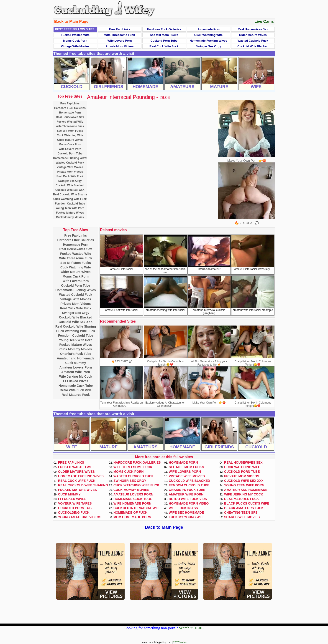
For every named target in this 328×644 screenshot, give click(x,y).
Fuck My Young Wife (187, 517)
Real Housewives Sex (253, 29)
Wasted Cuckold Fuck (253, 41)
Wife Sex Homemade (186, 513)
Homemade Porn (208, 29)
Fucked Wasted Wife (75, 35)
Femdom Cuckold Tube (70, 204)
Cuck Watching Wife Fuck (70, 199)
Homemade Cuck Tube (76, 386)
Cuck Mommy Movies (70, 217)
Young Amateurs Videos (80, 517)
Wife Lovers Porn (120, 41)
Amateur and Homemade (76, 358)
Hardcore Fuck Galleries (164, 29)
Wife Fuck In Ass (183, 508)
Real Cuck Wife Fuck (164, 46)
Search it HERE (191, 628)
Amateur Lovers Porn (76, 367)
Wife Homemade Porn (132, 503)
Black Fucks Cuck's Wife (247, 503)
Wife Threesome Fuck (120, 35)
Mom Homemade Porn (132, 517)
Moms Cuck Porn (75, 41)
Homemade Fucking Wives (209, 41)
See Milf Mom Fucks (164, 35)
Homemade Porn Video (189, 503)
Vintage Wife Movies (75, 46)
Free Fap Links (120, 29)
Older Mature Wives (253, 35)
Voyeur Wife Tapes (75, 503)
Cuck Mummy (76, 363)
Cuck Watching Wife (208, 35)
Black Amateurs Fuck (244, 508)
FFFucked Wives (76, 381)
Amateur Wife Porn (76, 372)
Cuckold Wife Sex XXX (70, 190)
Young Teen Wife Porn (70, 208)
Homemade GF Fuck (130, 513)
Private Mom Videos (119, 46)
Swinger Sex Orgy (208, 46)
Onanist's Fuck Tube (76, 354)
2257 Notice (180, 642)
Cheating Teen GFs (241, 513)
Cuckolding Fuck (74, 513)
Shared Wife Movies (242, 517)
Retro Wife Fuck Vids (76, 390)
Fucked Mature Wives (70, 213)
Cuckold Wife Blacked (253, 46)
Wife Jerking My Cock (76, 376)
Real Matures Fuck (76, 395)
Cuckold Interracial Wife (137, 508)
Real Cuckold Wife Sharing (70, 194)
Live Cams (264, 21)
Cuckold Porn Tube (164, 41)
